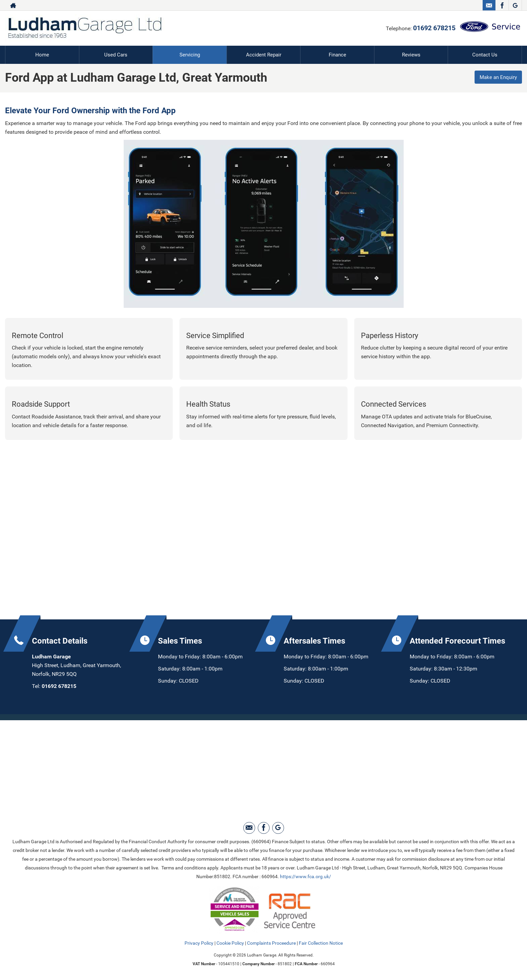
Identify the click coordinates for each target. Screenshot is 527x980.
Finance (337, 55)
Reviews (411, 55)
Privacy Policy (199, 943)
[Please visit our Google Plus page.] (515, 5)
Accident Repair (263, 55)
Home (42, 55)
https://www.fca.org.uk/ (306, 876)
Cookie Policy (230, 943)
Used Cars (116, 55)
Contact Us (485, 55)
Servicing (190, 55)
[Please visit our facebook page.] (502, 5)
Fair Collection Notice (321, 943)
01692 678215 (434, 28)
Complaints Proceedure (271, 943)
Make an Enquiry (497, 78)
